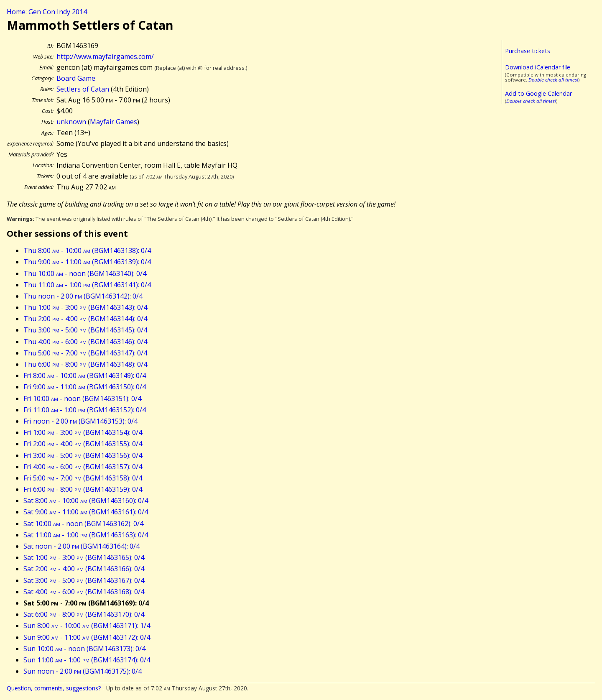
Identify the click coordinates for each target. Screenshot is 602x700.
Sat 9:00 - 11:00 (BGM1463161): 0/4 (86, 512)
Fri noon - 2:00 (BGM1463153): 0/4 (80, 421)
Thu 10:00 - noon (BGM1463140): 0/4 (85, 273)
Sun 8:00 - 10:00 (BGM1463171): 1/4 (87, 626)
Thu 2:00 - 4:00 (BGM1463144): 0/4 (85, 319)
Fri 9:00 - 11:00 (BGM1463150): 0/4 (85, 387)
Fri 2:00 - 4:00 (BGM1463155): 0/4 (83, 444)
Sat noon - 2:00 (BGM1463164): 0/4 (82, 546)
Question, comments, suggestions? (54, 688)
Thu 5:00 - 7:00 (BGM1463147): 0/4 (85, 353)
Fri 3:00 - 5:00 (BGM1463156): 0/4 (83, 455)
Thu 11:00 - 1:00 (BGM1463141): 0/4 (87, 285)
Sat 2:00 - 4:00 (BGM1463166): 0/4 (84, 569)
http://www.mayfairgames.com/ (105, 56)
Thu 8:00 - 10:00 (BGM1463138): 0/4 (87, 250)
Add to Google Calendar (538, 93)
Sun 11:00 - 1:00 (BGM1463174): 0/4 (87, 660)
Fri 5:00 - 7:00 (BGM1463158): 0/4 (83, 478)
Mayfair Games (114, 122)
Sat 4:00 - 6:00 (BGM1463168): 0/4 (84, 592)
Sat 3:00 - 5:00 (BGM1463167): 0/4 (84, 580)
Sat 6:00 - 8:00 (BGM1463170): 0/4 (84, 614)
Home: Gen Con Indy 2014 (47, 12)
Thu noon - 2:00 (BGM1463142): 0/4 (83, 296)
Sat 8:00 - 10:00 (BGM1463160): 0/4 (86, 501)
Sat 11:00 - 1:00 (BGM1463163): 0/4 (86, 535)
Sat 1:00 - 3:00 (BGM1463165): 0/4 (84, 557)
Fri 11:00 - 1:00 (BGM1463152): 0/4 (85, 410)
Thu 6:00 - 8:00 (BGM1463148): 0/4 (85, 364)
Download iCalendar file (538, 67)
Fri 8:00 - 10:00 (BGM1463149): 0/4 (85, 376)
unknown (71, 122)
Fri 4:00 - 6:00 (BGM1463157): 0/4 (83, 467)
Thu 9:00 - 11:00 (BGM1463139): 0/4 (87, 262)
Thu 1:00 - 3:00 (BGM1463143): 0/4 (85, 307)
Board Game (76, 78)
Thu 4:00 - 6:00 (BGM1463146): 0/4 (85, 342)
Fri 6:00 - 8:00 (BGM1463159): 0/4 (83, 489)
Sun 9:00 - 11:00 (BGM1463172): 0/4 (87, 637)
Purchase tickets (528, 51)
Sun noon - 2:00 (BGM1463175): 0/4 (83, 671)
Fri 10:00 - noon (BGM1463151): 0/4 (82, 399)
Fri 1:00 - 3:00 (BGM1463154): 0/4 (83, 432)
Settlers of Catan (83, 89)
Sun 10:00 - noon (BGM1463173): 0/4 (84, 649)
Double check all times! (553, 80)
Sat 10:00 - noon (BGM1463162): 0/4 (83, 524)
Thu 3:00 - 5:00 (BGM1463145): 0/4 (85, 330)
